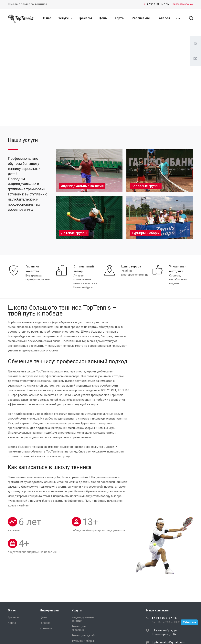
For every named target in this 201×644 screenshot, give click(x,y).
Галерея (164, 18)
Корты (119, 18)
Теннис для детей (83, 635)
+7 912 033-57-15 (164, 618)
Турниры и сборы (83, 641)
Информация (49, 610)
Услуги (65, 18)
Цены (103, 18)
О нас (47, 18)
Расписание (141, 18)
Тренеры (85, 18)
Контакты (46, 628)
